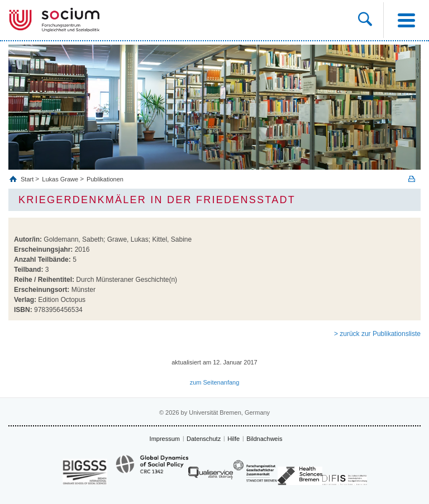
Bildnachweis (264, 439)
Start (28, 179)
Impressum (165, 439)
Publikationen (105, 179)
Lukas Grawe (60, 179)
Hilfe (233, 439)
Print (412, 179)
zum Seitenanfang (215, 382)
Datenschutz (204, 439)
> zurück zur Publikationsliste (377, 334)
